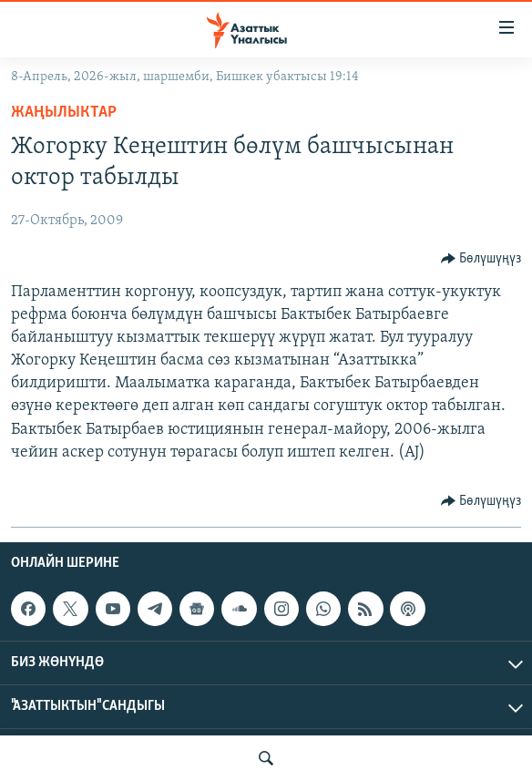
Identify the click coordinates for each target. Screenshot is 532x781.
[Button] (481, 259)
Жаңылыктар (64, 113)
